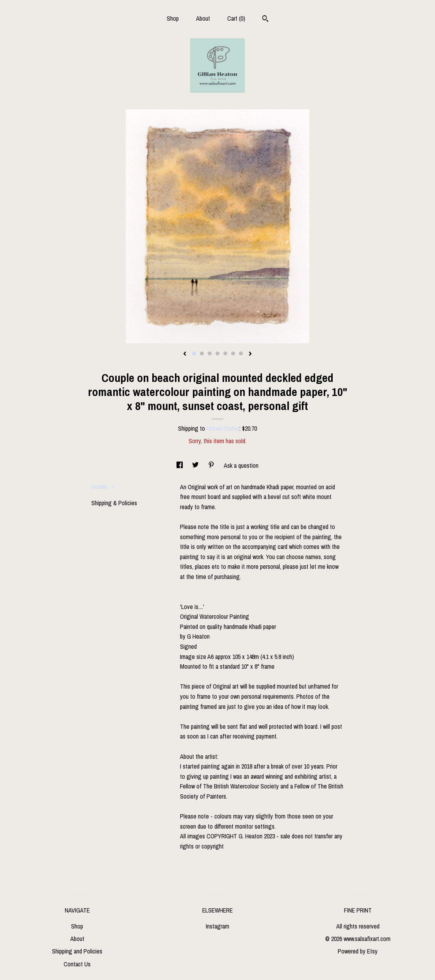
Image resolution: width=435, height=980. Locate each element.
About (203, 18)
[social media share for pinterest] (212, 465)
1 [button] (194, 353)
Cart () (236, 18)
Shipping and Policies (77, 951)
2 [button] (202, 353)
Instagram (217, 926)
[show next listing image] (250, 354)
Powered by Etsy (358, 951)
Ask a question (241, 465)
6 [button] (233, 353)
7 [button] (241, 353)
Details (103, 486)
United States (223, 428)
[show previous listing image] (185, 354)
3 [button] (210, 353)
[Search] (265, 20)
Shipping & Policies (114, 503)
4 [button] (217, 353)
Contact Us (77, 964)
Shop (173, 18)
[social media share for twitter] (196, 465)
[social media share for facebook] (180, 465)
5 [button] (225, 353)
